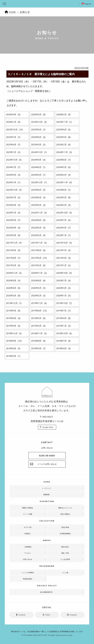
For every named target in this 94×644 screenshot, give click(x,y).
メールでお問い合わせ (47, 464)
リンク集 (65, 573)
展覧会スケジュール (65, 508)
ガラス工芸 (28, 527)
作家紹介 (28, 534)
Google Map (48, 427)
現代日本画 (65, 527)
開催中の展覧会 (28, 508)
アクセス (28, 553)
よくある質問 (65, 559)
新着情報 (46, 495)
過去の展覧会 (65, 514)
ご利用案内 (28, 547)
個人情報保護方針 (46, 592)
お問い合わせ (28, 559)
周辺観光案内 (28, 579)
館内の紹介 (65, 547)
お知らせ (26, 12)
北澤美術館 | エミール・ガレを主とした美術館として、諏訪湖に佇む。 (47, 4)
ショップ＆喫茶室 (28, 573)
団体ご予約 (65, 553)
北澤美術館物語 (65, 534)
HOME (13, 12)
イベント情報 (28, 514)
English (86, 4)
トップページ (46, 488)
